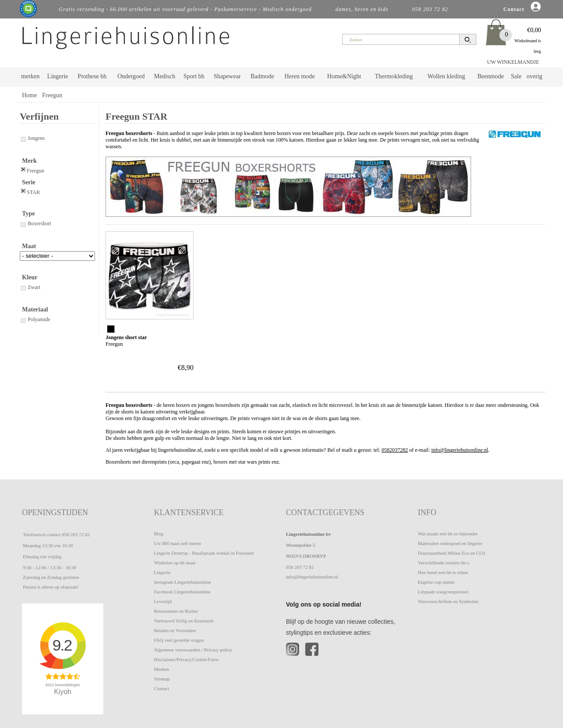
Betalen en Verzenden (175, 630)
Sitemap (162, 679)
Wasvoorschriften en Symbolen (448, 601)
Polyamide (35, 319)
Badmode (263, 76)
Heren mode (300, 76)
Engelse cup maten (436, 582)
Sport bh (194, 76)
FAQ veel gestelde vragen (179, 640)
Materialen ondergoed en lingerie (450, 543)
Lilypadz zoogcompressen (443, 592)
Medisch (165, 76)
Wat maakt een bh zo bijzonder (448, 534)
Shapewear (227, 76)
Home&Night (344, 76)
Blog (159, 534)
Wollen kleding (446, 76)
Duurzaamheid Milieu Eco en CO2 (451, 553)
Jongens (32, 138)
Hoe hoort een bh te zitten (443, 572)
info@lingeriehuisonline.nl (459, 450)
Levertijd (163, 601)
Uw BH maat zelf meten (177, 543)
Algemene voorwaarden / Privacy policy (193, 650)
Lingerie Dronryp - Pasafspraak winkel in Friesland (204, 553)
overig (534, 76)
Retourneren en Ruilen (176, 611)
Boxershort (35, 223)
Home (29, 95)
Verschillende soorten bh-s (444, 563)
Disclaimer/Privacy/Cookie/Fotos (186, 659)
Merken (161, 669)
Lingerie (57, 76)
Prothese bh (92, 76)
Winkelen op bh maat (175, 563)
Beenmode (490, 76)
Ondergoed (131, 76)
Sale (516, 76)
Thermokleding (394, 76)
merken (30, 76)
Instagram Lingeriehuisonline (183, 582)
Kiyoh (63, 692)
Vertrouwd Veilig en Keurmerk (184, 621)
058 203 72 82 (75, 534)
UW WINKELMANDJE (513, 62)
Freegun (52, 95)
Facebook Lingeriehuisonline (182, 592)
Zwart (30, 287)
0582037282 (395, 450)
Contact (161, 688)
